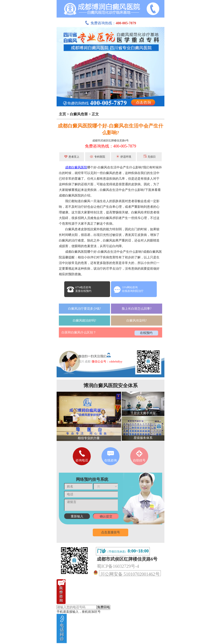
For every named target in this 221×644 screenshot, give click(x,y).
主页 (62, 114)
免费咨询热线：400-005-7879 (110, 146)
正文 (95, 114)
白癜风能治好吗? (84, 321)
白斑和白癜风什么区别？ (79, 332)
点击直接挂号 (110, 532)
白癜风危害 (79, 114)
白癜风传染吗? (137, 321)
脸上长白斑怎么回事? (137, 309)
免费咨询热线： (110, 23)
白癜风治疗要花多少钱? (84, 309)
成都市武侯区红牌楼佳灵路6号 (110, 141)
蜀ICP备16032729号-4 (118, 566)
